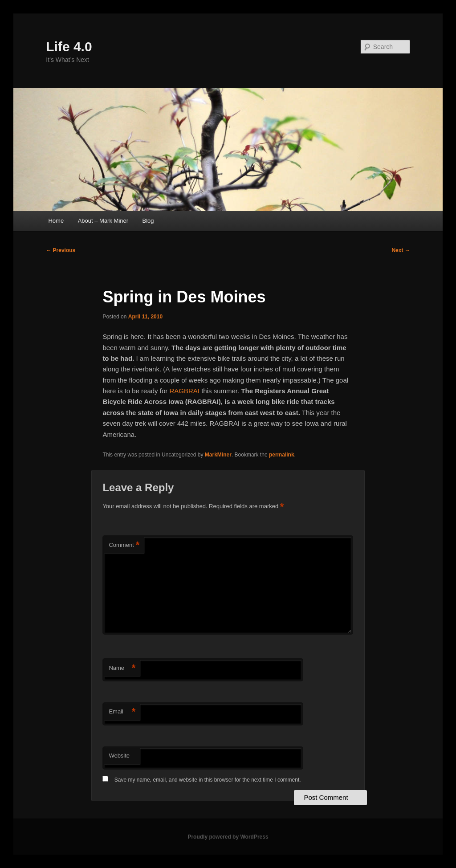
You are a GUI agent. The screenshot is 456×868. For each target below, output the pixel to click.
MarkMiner (218, 455)
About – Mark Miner (103, 221)
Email (122, 712)
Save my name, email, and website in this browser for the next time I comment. (208, 780)
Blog (148, 221)
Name (122, 668)
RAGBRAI (184, 391)
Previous (61, 250)
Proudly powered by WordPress (228, 837)
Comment (124, 545)
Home (56, 221)
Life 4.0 (69, 47)
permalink (282, 455)
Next (401, 250)
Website (119, 756)
